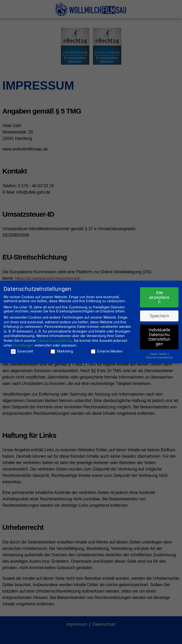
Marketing (62, 351)
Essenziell (22, 351)
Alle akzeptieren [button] (159, 297)
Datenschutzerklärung (54, 340)
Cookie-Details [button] (159, 354)
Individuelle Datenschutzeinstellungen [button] (159, 337)
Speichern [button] (159, 316)
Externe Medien (107, 351)
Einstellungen (23, 345)
